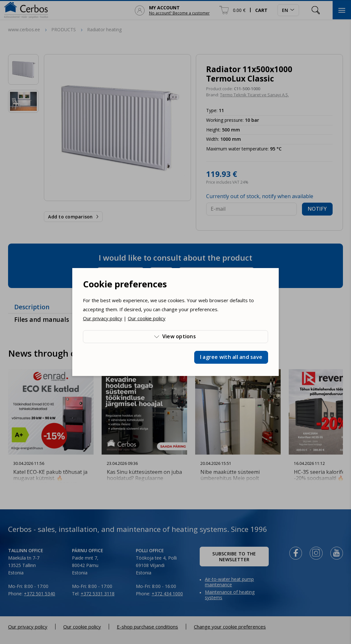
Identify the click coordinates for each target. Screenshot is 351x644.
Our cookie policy (147, 318)
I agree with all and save (231, 357)
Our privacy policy (103, 318)
